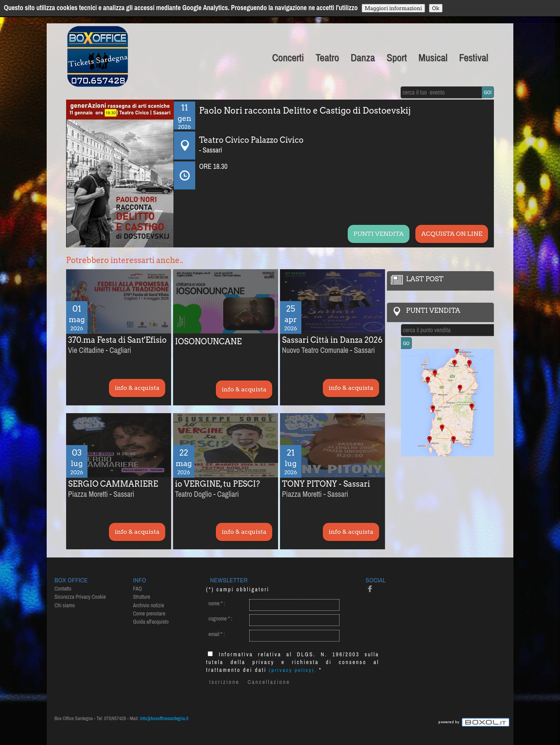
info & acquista (137, 388)
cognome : (220, 619)
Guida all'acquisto (151, 622)
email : (217, 634)
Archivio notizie (149, 605)
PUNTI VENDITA (379, 234)
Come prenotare (149, 614)
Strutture (142, 597)
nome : (217, 603)
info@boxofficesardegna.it (164, 718)
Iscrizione (224, 682)
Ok (436, 8)
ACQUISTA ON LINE (452, 234)
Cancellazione (269, 682)
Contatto (63, 589)
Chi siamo (65, 605)
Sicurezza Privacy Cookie (80, 597)
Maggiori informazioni (393, 8)
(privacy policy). (293, 670)
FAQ (137, 589)
